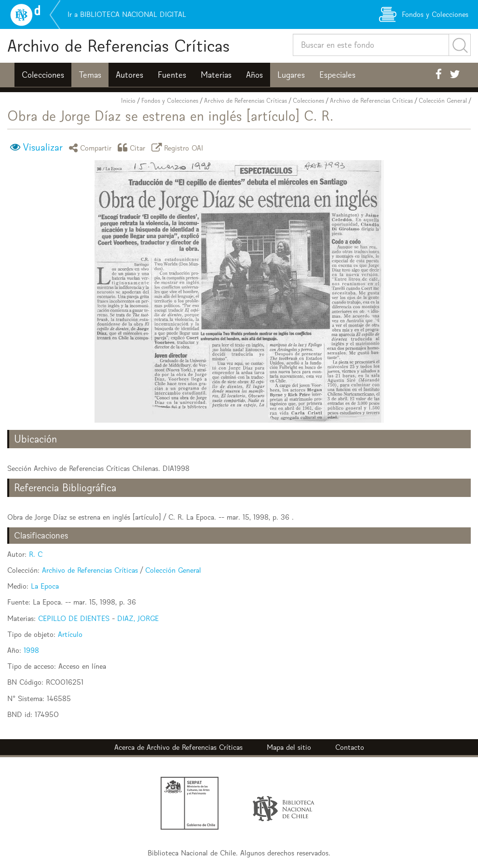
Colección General (443, 101)
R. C (36, 554)
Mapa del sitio (289, 747)
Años (254, 75)
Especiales (337, 75)
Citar (133, 147)
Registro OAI (179, 147)
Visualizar (43, 147)
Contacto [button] (350, 747)
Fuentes (172, 75)
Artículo (70, 634)
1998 (31, 650)
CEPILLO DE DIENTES (74, 618)
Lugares (291, 75)
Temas (90, 75)
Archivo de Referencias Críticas (118, 46)
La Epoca (45, 586)
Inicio (128, 101)
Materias (216, 75)
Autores (130, 75)
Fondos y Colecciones (170, 101)
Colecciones (43, 75)
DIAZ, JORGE (138, 618)
